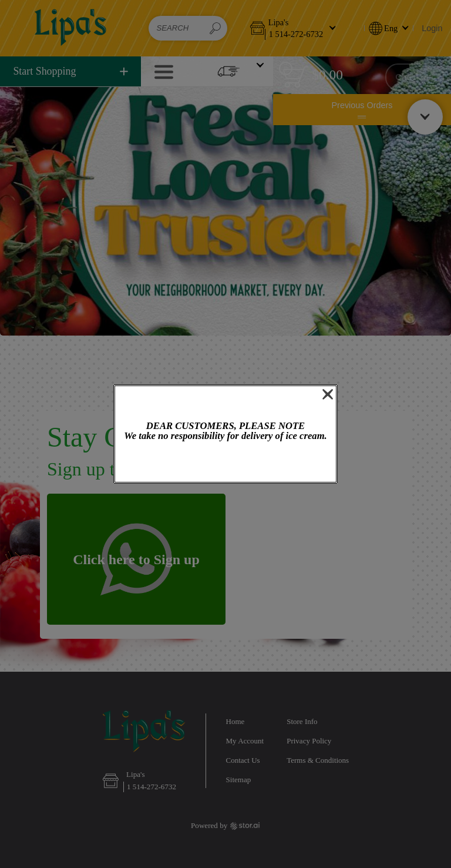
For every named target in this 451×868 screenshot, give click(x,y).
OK (225, 463)
